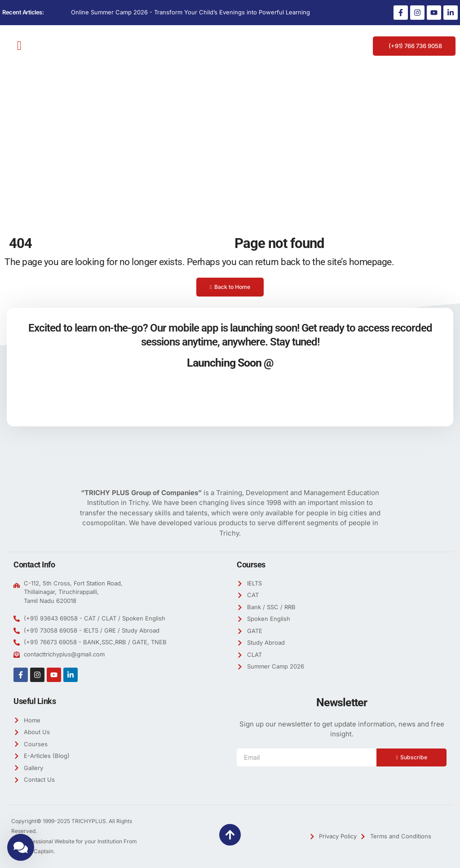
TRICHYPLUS (89, 821)
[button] (19, 46)
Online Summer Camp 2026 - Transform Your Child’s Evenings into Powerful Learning (190, 12)
